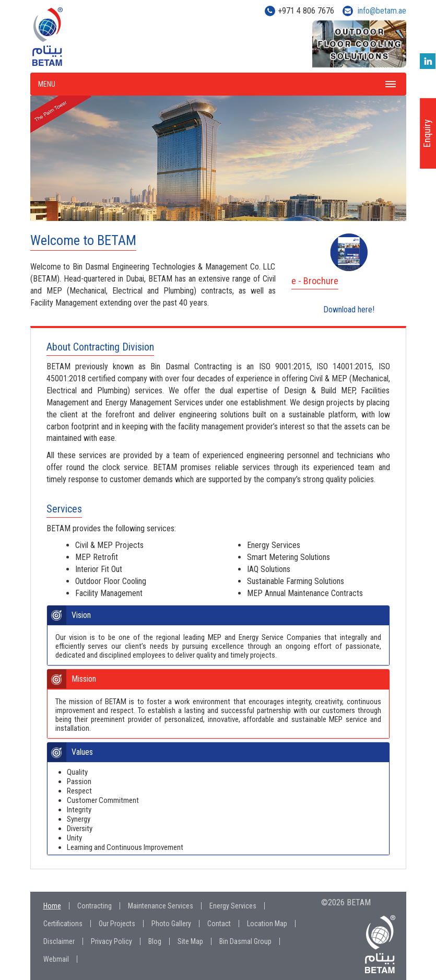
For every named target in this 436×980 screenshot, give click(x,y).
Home (52, 906)
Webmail (56, 959)
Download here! (349, 309)
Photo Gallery (171, 924)
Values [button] (82, 752)
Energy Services (233, 906)
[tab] (218, 615)
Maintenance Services (161, 906)
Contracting (95, 906)
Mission (84, 679)
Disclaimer (59, 941)
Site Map (190, 941)
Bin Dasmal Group (245, 941)
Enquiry (427, 133)
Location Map (267, 924)
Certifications (63, 924)
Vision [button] (81, 615)
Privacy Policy (111, 941)
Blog (155, 941)
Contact (219, 924)
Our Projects (117, 924)
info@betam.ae (382, 11)
